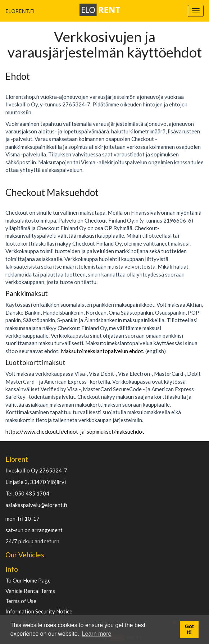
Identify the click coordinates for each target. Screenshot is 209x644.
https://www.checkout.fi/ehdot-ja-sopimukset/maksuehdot (75, 431)
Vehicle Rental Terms (30, 591)
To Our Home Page (28, 581)
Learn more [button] (97, 634)
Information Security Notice (39, 611)
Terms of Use (21, 601)
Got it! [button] (189, 629)
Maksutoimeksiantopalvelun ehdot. (103, 351)
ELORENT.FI (8, 11)
